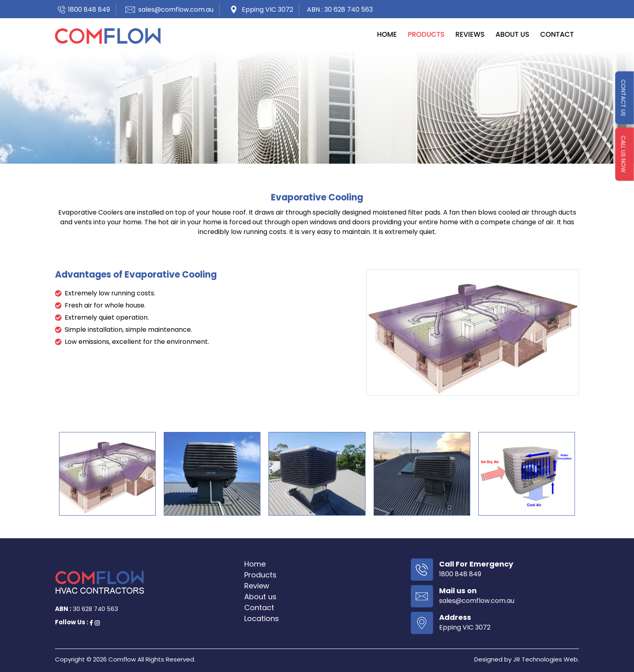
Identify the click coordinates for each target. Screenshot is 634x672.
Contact (557, 34)
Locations (262, 618)
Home (387, 34)
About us (512, 34)
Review (257, 586)
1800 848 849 (89, 9)
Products (426, 34)
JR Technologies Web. (546, 659)
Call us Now (623, 154)
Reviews (470, 34)
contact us (623, 98)
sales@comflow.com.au (176, 9)
